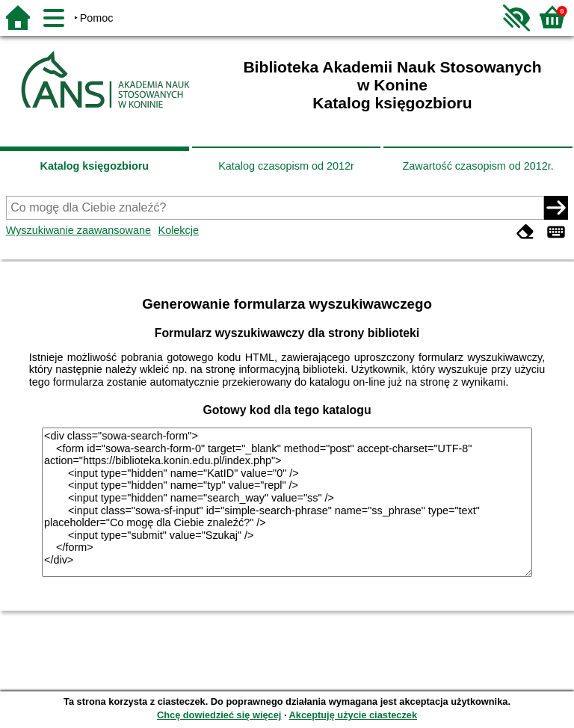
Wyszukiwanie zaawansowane (78, 230)
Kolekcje (179, 230)
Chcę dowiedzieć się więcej (219, 715)
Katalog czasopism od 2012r (286, 166)
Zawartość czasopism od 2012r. (478, 166)
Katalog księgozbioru (95, 166)
